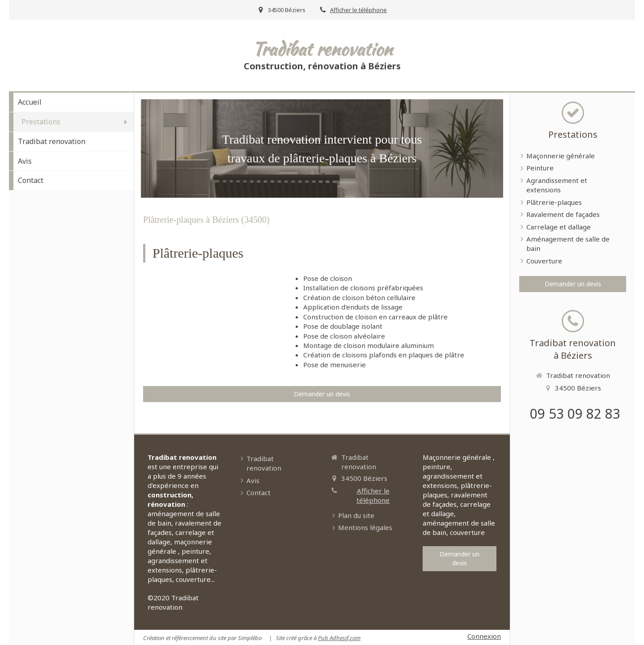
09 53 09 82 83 (575, 414)
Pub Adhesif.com (339, 638)
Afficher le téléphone (358, 10)
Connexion (484, 636)
